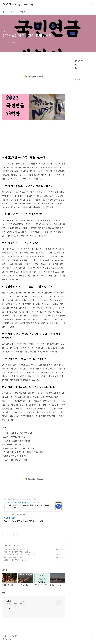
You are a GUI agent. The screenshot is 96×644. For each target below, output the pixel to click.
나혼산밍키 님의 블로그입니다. (15, 604)
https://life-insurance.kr (13, 515)
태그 (12, 12)
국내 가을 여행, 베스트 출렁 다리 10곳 (16, 552)
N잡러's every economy (18, 4)
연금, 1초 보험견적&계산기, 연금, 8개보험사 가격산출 (24, 521)
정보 (6, 545)
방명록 (23, 12)
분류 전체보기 (79, 61)
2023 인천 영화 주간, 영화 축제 (14, 560)
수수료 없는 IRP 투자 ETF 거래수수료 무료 (22, 502)
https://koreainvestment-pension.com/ (19, 499)
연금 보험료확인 (11, 518)
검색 (87, 4)
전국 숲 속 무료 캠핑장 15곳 (13, 557)
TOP (92, 637)
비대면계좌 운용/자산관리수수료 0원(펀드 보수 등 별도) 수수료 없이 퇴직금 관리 (27, 506)
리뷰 (76, 64)
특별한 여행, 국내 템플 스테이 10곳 (16, 549)
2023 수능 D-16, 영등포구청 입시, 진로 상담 (18, 555)
